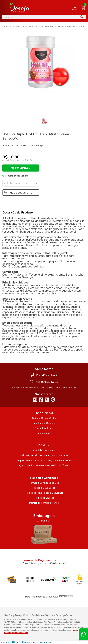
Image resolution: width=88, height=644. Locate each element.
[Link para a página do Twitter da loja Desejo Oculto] (47, 400)
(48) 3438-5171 (47, 375)
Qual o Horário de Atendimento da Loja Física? (44, 465)
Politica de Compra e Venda (44, 503)
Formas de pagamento (18, 193)
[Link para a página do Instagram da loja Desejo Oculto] (35, 400)
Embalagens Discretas (44, 423)
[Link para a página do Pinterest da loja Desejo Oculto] (53, 399)
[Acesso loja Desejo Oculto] (75, 7)
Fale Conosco (44, 433)
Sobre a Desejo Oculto (44, 418)
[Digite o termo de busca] (40, 17)
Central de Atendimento (44, 450)
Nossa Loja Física (44, 428)
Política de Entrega (44, 498)
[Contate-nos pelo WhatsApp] (83, 634)
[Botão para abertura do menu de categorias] (4, 7)
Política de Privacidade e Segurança (44, 493)
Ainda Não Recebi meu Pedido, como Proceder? (44, 455)
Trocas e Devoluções (44, 488)
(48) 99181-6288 (46, 382)
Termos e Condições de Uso (44, 483)
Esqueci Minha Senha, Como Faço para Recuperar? (44, 460)
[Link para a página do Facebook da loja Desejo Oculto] (41, 400)
